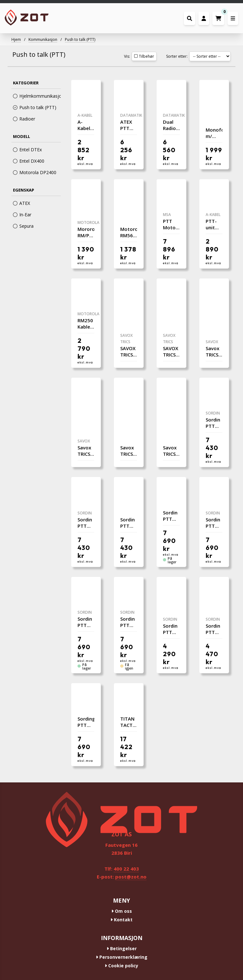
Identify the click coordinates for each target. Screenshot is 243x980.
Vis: (127, 56)
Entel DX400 (29, 161)
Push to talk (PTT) (80, 39)
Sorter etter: (177, 56)
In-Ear (22, 215)
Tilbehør (144, 56)
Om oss (122, 911)
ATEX (22, 203)
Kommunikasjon (43, 39)
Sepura (23, 226)
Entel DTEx (27, 150)
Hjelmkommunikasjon (37, 96)
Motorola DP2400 (35, 172)
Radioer (24, 119)
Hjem (16, 39)
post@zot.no (131, 877)
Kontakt (121, 920)
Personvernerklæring (122, 957)
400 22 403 (126, 869)
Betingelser (122, 948)
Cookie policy (121, 966)
